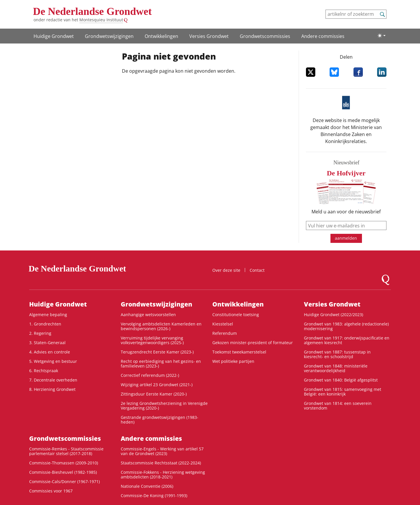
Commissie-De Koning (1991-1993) (154, 496)
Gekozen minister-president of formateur (253, 343)
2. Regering (40, 333)
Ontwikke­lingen (161, 36)
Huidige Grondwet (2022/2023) (334, 315)
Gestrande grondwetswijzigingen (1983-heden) (160, 420)
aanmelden (346, 238)
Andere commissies (323, 36)
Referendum (225, 333)
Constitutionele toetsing (236, 315)
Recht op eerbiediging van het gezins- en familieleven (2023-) (161, 364)
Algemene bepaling (48, 315)
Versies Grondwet (209, 36)
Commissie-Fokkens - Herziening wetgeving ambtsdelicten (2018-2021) (163, 474)
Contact (257, 270)
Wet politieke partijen (233, 361)
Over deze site (226, 270)
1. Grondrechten (45, 324)
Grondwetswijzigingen (109, 36)
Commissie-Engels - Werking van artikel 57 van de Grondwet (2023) (162, 451)
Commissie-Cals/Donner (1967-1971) (64, 482)
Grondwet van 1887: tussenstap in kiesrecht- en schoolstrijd (337, 354)
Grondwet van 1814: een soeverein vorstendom (338, 406)
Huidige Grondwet (54, 36)
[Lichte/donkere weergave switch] (381, 36)
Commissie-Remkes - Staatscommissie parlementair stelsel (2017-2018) (66, 451)
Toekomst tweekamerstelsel (239, 352)
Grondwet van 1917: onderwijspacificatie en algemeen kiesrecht (347, 340)
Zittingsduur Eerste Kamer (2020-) (154, 394)
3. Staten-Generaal (47, 343)
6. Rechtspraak (44, 371)
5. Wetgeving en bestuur (53, 361)
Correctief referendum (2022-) (150, 375)
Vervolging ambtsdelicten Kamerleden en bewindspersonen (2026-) (161, 326)
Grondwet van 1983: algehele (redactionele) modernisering (346, 326)
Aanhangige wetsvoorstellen (148, 315)
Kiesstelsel (223, 324)
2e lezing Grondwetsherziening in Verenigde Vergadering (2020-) (164, 406)
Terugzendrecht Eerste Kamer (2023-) (157, 352)
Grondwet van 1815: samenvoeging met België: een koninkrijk (343, 392)
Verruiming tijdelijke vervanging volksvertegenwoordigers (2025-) (152, 340)
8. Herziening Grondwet (52, 389)
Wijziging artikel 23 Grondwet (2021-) (157, 385)
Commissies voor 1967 (51, 491)
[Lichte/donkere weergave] (381, 36)
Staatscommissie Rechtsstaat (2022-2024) (161, 463)
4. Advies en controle (50, 352)
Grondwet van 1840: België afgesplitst (341, 380)
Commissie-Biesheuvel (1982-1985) (63, 472)
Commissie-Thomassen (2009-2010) (64, 463)
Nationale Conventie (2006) (147, 486)
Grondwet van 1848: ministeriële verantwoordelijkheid (336, 368)
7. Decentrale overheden (53, 380)
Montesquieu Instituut (101, 20)
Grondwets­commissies (265, 36)
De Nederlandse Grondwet (92, 11)
